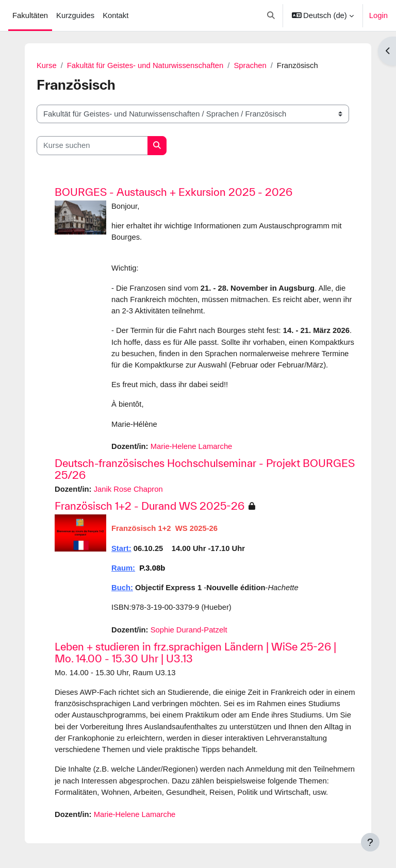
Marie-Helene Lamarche (192, 446)
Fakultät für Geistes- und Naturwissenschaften (145, 65)
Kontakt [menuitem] (115, 15)
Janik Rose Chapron (128, 489)
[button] (271, 15)
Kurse (47, 65)
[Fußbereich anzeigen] (370, 842)
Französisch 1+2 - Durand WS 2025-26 (150, 506)
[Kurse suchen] (92, 145)
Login (378, 15)
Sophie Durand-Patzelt (189, 630)
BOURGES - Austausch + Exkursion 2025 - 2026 (174, 192)
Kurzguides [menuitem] (75, 15)
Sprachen (250, 65)
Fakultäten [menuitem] (30, 15)
